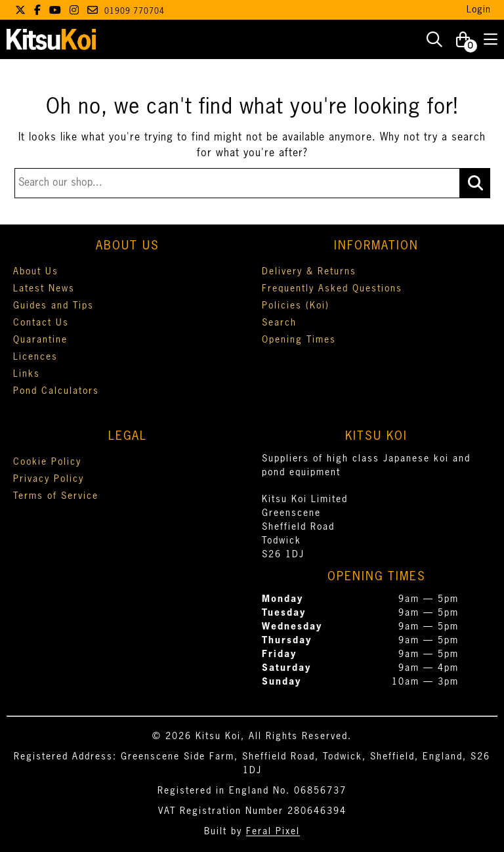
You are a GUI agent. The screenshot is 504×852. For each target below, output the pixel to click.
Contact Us (41, 323)
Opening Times (299, 340)
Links (27, 374)
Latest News (44, 289)
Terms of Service (56, 496)
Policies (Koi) (296, 306)
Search (279, 323)
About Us (36, 272)
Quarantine (40, 340)
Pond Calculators (56, 391)
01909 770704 (135, 12)
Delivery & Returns (309, 272)
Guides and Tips (53, 306)
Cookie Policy (47, 462)
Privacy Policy (49, 479)
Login (479, 10)
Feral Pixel (273, 832)
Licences (35, 357)
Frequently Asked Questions (332, 289)
